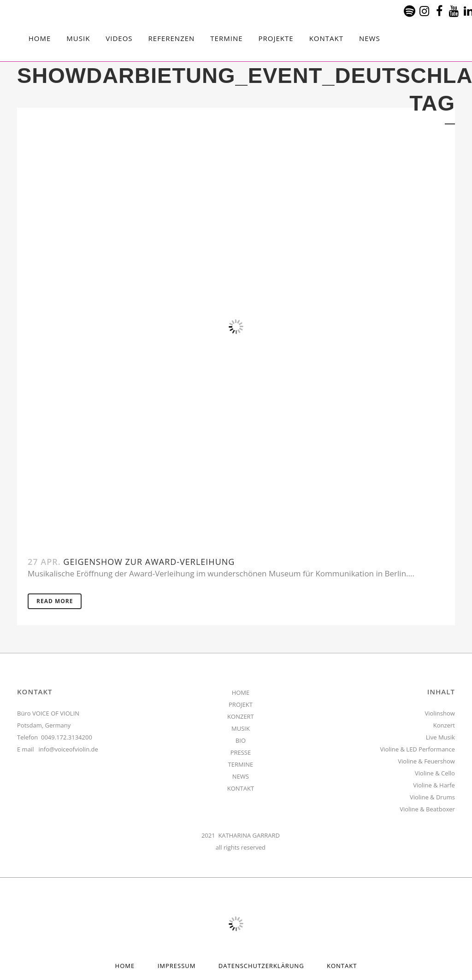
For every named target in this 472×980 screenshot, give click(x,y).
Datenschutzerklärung (261, 966)
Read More (55, 601)
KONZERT (241, 716)
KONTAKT (241, 788)
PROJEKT (241, 704)
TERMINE (241, 764)
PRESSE (241, 752)
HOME (241, 692)
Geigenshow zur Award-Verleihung (149, 562)
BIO (241, 740)
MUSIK (241, 728)
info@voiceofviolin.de (68, 749)
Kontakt (342, 966)
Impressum (177, 966)
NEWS (241, 776)
